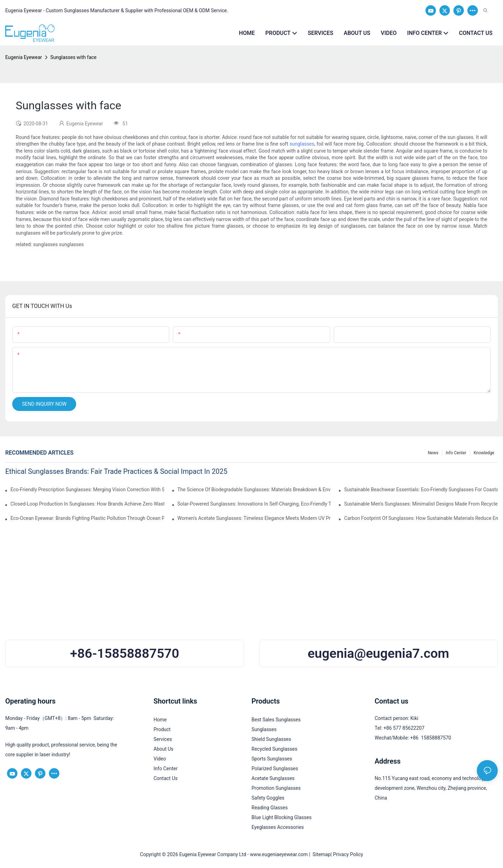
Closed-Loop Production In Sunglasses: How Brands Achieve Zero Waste (87, 504)
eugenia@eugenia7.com (378, 653)
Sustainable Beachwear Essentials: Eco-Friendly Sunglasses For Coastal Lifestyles (421, 490)
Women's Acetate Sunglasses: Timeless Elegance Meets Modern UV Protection (254, 518)
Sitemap (320, 854)
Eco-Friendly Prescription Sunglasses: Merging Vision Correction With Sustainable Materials (87, 490)
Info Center (456, 453)
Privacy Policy (348, 854)
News (433, 453)
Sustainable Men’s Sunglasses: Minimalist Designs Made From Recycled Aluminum (421, 504)
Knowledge (484, 453)
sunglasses (302, 144)
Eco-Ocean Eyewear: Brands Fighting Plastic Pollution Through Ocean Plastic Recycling (87, 518)
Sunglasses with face (73, 57)
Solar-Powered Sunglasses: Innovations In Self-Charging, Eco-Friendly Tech (254, 504)
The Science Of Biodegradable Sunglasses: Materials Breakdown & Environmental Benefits (254, 490)
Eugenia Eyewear (24, 57)
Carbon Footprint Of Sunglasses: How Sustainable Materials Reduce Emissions (421, 518)
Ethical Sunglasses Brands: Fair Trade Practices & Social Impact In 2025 (116, 471)
